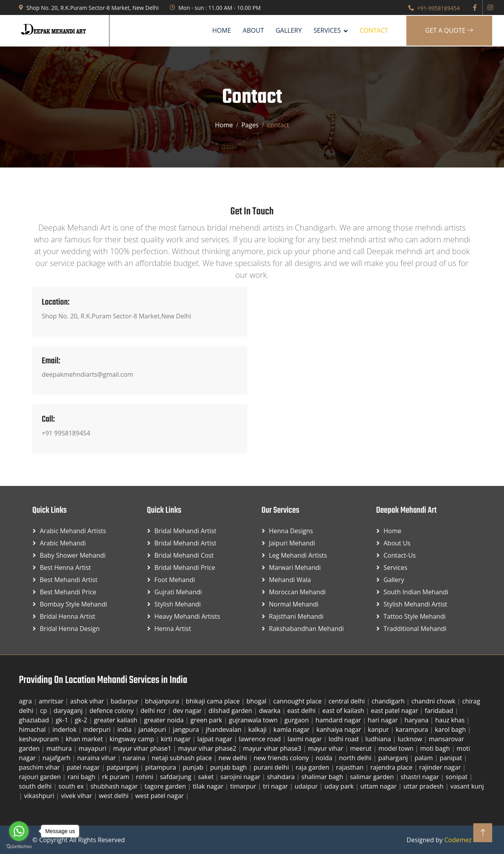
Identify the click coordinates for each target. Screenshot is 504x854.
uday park (340, 786)
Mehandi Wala (290, 580)
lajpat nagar (215, 739)
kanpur (379, 729)
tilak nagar (209, 786)
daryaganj (69, 711)
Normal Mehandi (294, 604)
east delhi (302, 711)
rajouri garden (41, 777)
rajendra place (392, 767)
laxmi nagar (305, 739)
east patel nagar (395, 711)
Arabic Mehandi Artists (73, 531)
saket (207, 777)
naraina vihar (97, 758)
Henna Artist (173, 629)
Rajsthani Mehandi (296, 616)
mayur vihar (326, 748)
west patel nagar (160, 796)
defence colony (112, 711)
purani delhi (272, 767)
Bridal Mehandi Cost (184, 555)
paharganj (394, 758)
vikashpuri (40, 796)
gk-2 (82, 720)
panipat (451, 758)
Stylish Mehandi (178, 604)
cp (44, 711)
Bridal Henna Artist (68, 616)
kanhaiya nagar (339, 729)
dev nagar (188, 711)
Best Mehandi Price (68, 592)
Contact (374, 30)
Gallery (289, 30)
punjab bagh (229, 767)
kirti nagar (177, 739)
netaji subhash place (183, 758)
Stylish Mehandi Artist (415, 604)
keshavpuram (40, 739)
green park (207, 720)
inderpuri (98, 729)
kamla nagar (292, 729)
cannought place (298, 701)
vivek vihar (77, 796)
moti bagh (436, 748)
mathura (60, 748)
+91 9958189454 (66, 433)
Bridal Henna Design (70, 629)
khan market (85, 739)
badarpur (125, 701)
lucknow (411, 739)
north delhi (356, 758)
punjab (194, 767)
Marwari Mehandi (295, 567)
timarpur (244, 786)
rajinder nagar (441, 767)
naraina (134, 758)
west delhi (115, 796)
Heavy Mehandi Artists (187, 616)
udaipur (307, 786)
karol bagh (451, 729)
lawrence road (261, 739)
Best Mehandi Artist (69, 580)
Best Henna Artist (65, 567)
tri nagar (276, 786)
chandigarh (389, 701)
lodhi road (344, 739)
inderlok (65, 729)
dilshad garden (231, 711)
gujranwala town (254, 720)
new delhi (233, 758)
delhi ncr (154, 711)
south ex (72, 786)
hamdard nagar (339, 720)
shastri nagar (421, 777)
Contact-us (400, 555)
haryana (417, 720)
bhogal (257, 701)
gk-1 (63, 720)
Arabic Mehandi (63, 543)
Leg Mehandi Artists (298, 555)
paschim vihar (40, 767)
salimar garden (373, 777)
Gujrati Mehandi (178, 592)
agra (26, 701)
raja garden (313, 767)
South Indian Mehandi (416, 592)
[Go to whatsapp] (19, 831)
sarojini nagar (241, 777)
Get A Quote (449, 30)
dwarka (270, 711)
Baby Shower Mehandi (73, 555)
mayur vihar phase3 (273, 748)
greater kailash (116, 720)
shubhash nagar (115, 786)
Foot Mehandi (175, 580)
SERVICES (327, 30)
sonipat (458, 777)
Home (222, 30)
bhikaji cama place (214, 701)
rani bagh (82, 777)
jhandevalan (224, 729)
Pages (250, 125)
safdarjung (176, 777)
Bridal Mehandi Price (185, 567)
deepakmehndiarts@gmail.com (87, 374)
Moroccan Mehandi (297, 592)
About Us (397, 543)
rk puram (116, 777)
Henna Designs (291, 531)
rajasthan (350, 767)
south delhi (36, 786)
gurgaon (297, 720)
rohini (145, 777)
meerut (362, 748)
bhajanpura (163, 701)
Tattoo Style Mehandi (415, 616)
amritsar (52, 701)
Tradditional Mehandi (415, 629)
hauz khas (451, 720)
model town (397, 748)
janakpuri (153, 729)
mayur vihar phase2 (208, 748)
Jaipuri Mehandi (292, 543)
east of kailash (344, 711)
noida (325, 758)
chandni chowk (434, 701)
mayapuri (93, 748)
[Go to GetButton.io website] (19, 846)
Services (396, 567)
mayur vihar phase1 (143, 748)
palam (425, 758)
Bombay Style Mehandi (73, 604)
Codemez (458, 840)
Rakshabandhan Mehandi (306, 629)
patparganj (123, 767)
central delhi (347, 701)
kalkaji (258, 729)
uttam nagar (379, 786)
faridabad (440, 711)
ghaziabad (35, 720)
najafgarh (57, 758)
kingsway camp (132, 739)
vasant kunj (467, 786)
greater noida (165, 720)
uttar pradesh (424, 786)
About (253, 30)
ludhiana (379, 739)
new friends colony (282, 758)
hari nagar (384, 720)
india (125, 729)
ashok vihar (88, 701)
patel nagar (84, 767)
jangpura (187, 729)
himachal (33, 729)
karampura (413, 729)
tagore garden (166, 786)
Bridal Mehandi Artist (185, 531)
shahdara (282, 777)
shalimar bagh (323, 777)
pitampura (161, 767)
